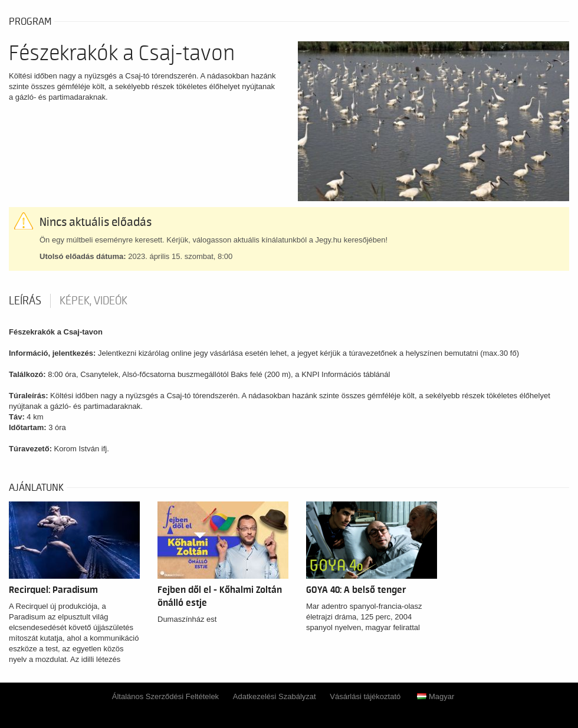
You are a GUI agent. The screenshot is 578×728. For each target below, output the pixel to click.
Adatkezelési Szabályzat (275, 696)
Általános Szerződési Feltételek (165, 696)
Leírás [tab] (25, 301)
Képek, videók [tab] (93, 301)
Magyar (436, 696)
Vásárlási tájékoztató (365, 696)
